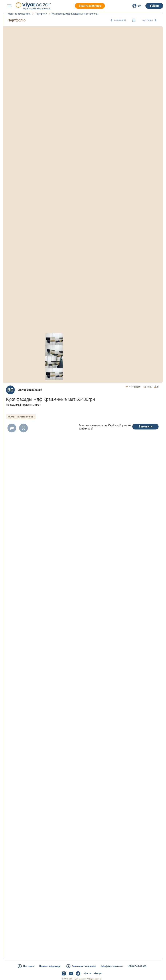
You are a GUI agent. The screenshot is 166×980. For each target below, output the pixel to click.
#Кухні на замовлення (21, 417)
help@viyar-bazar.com (112, 966)
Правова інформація (50, 966)
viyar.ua (88, 973)
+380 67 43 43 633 (137, 966)
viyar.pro (98, 973)
